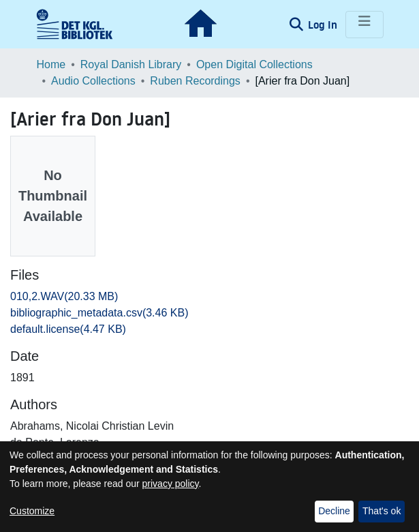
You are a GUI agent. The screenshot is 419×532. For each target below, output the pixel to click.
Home (51, 64)
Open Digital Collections (254, 64)
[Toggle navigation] (364, 25)
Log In (324, 25)
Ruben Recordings (195, 81)
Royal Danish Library (131, 64)
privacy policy (171, 484)
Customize (32, 511)
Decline (334, 511)
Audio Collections (93, 81)
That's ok (382, 511)
